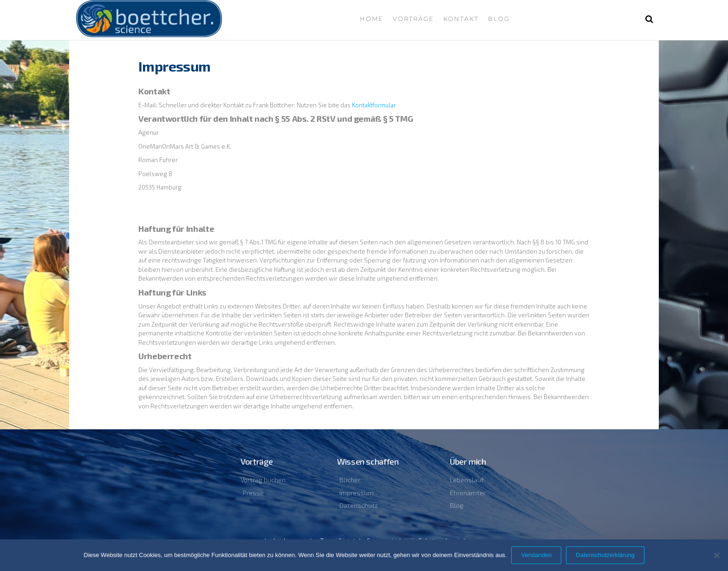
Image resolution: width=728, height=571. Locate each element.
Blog (499, 19)
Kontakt (461, 19)
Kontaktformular (374, 105)
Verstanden (536, 555)
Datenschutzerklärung (605, 555)
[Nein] (716, 555)
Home (372, 19)
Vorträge (413, 19)
